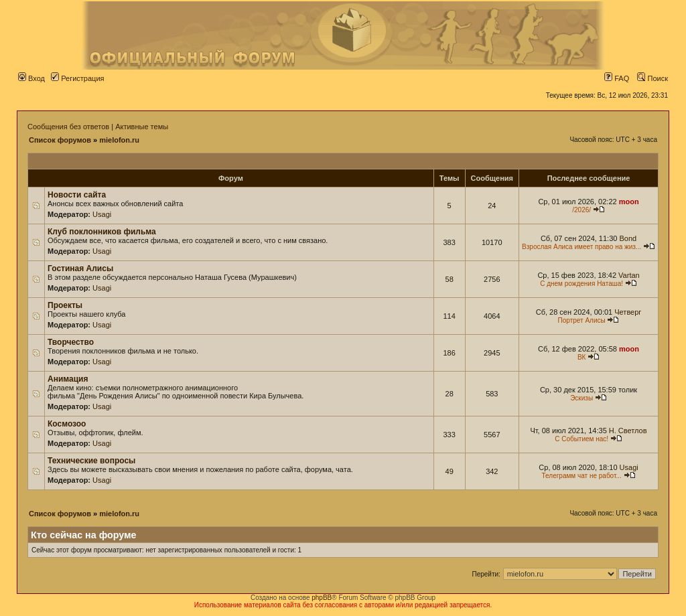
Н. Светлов (628, 431)
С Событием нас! (581, 439)
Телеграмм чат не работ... (582, 476)
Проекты (65, 305)
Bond (628, 238)
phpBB (322, 598)
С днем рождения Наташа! (581, 284)
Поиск (653, 78)
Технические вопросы (91, 461)
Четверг (628, 312)
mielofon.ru (119, 140)
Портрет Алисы (582, 320)
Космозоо (67, 424)
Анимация (68, 379)
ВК (582, 357)
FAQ (617, 78)
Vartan (629, 275)
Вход (31, 78)
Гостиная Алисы (80, 268)
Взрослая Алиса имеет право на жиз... (581, 247)
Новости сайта (77, 195)
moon (629, 202)
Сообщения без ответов (68, 127)
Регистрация (77, 78)
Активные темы (142, 127)
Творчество (71, 342)
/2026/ (581, 210)
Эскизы (581, 398)
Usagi (102, 214)
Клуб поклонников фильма (102, 232)
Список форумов (60, 140)
